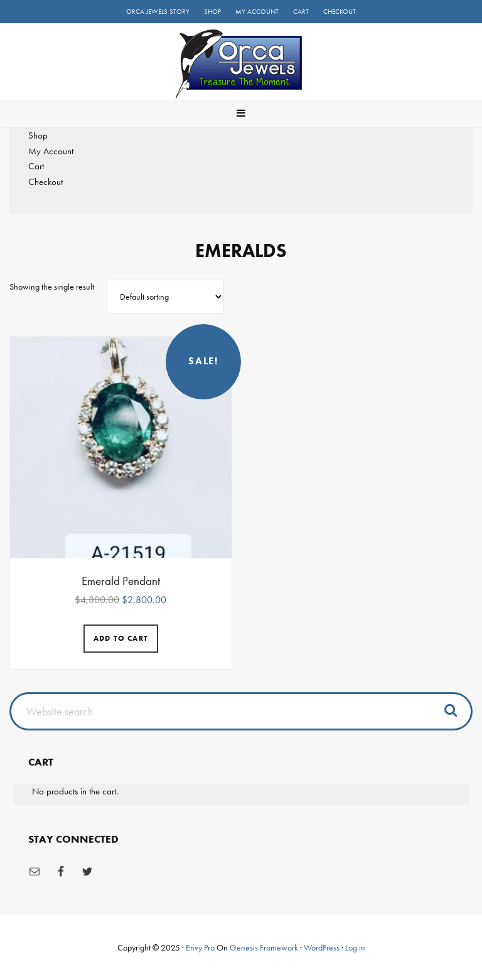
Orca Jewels (241, 65)
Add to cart (121, 638)
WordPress (322, 947)
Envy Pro (200, 947)
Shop (38, 135)
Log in (355, 947)
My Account (51, 151)
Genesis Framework (264, 947)
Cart (36, 166)
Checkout (46, 182)
